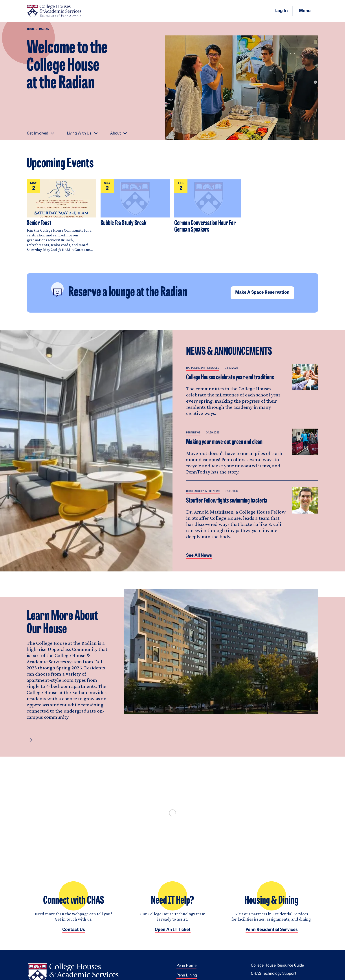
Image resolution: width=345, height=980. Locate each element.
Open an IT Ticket (173, 934)
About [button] (116, 134)
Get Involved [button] (38, 134)
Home (31, 29)
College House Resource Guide (277, 970)
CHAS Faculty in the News (203, 491)
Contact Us (74, 934)
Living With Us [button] (79, 134)
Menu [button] (309, 11)
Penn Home (186, 970)
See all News (199, 556)
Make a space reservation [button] (262, 293)
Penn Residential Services (272, 934)
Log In (282, 11)
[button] (29, 740)
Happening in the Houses (203, 368)
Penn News (193, 433)
